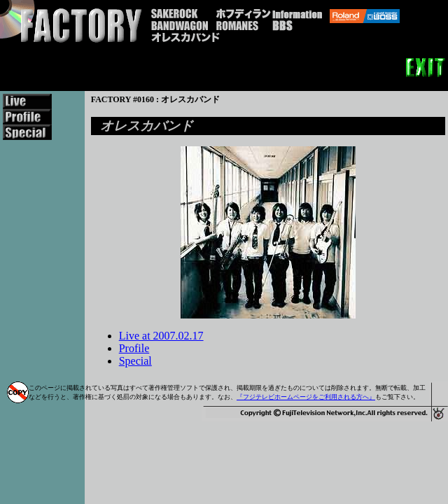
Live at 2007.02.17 (161, 336)
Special (135, 361)
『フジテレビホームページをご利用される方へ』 (306, 397)
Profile (134, 348)
